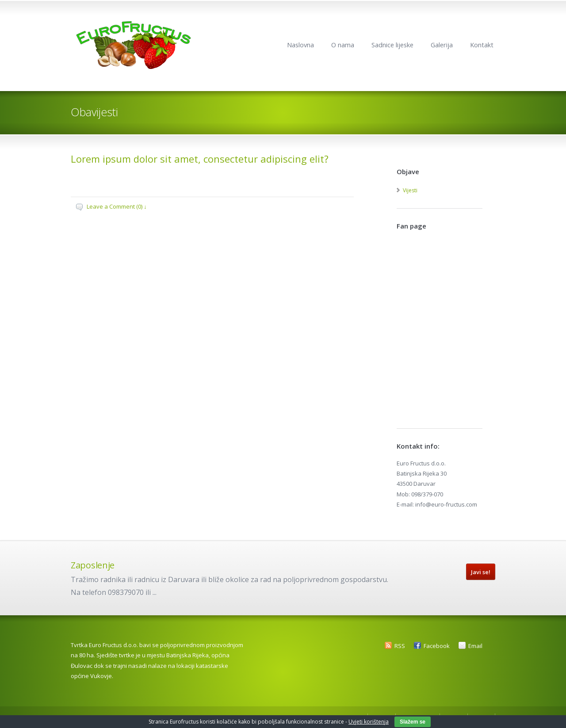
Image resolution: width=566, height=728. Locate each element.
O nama (343, 45)
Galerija (442, 45)
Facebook (437, 646)
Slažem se (413, 722)
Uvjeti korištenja (369, 722)
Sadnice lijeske (392, 45)
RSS (400, 646)
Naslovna (300, 45)
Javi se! (481, 572)
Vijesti (410, 190)
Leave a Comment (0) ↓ (117, 206)
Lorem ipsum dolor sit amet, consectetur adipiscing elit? (200, 159)
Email (475, 646)
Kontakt (482, 45)
